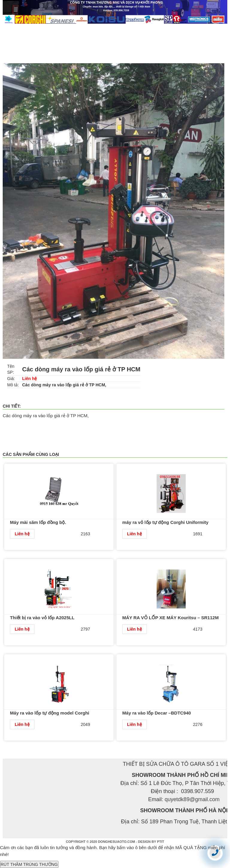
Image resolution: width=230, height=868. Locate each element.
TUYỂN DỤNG (192, 30)
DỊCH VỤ (156, 30)
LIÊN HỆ (17, 42)
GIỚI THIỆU (59, 30)
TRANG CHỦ (22, 30)
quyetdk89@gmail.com (192, 799)
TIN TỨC (126, 30)
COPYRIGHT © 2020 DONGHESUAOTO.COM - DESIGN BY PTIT (115, 842)
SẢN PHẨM (94, 30)
